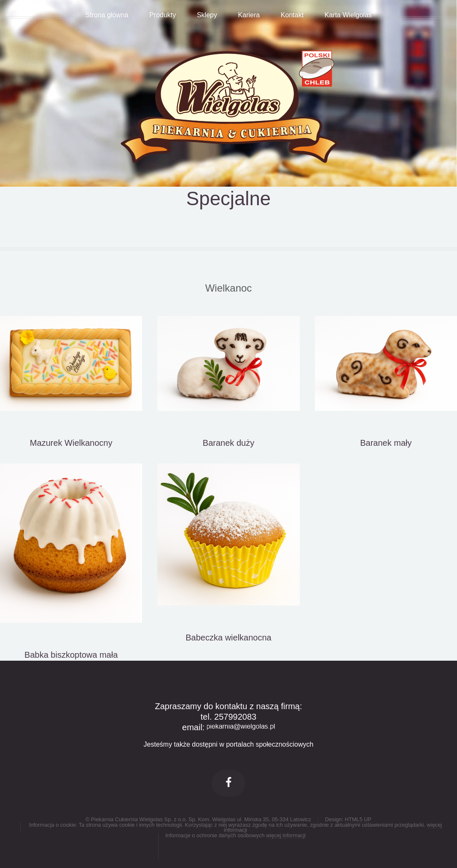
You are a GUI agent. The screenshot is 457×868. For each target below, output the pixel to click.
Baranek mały (386, 443)
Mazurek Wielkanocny (71, 443)
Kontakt (292, 15)
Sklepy (207, 15)
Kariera (249, 15)
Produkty (163, 15)
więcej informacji (286, 835)
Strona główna (107, 15)
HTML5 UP (358, 819)
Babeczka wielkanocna (228, 638)
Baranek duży (228, 443)
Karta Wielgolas (348, 15)
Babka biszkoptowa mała (71, 655)
